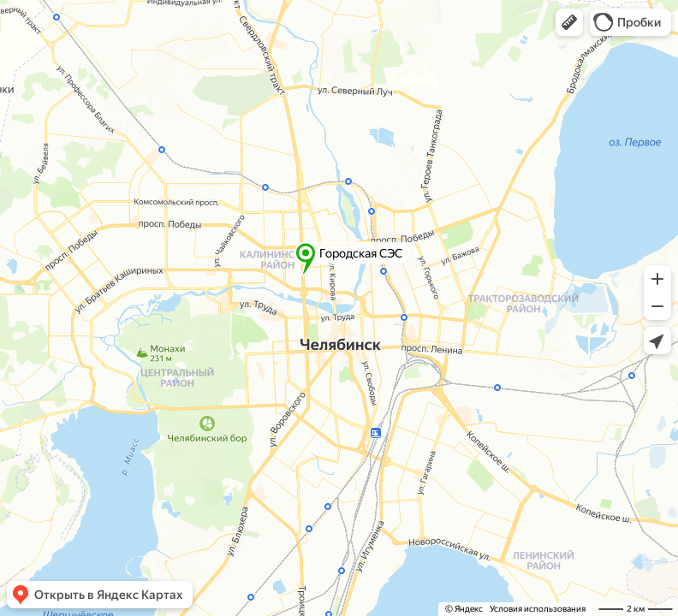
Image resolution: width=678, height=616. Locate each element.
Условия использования (538, 609)
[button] (569, 22)
